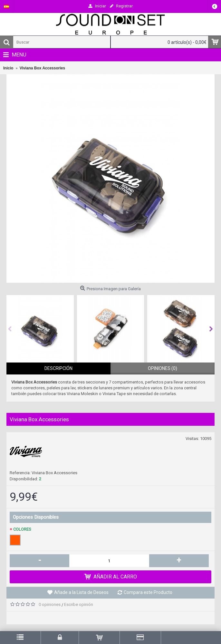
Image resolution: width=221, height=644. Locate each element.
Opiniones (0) (163, 368)
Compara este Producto (148, 592)
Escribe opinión (79, 604)
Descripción (58, 368)
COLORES (22, 529)
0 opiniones (50, 604)
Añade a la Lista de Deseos (81, 592)
